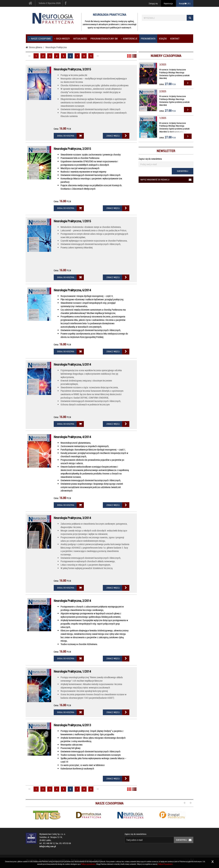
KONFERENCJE (129, 39)
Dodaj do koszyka (70, 136)
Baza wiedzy (62, 39)
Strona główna (34, 47)
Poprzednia (29, 56)
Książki (163, 39)
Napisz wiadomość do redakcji (167, 180)
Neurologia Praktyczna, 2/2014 (72, 601)
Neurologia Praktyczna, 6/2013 (72, 725)
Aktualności (80, 39)
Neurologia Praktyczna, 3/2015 (72, 69)
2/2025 (163, 91)
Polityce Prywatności (165, 864)
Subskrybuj (183, 171)
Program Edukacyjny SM (104, 39)
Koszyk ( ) (185, 3)
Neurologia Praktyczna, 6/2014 (72, 290)
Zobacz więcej (118, 136)
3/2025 (163, 64)
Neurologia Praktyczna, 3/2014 (72, 518)
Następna (98, 56)
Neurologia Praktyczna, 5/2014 (72, 364)
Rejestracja (168, 3)
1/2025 (163, 118)
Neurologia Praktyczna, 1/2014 (72, 671)
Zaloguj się (153, 3)
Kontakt (175, 39)
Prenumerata (148, 39)
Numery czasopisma (166, 56)
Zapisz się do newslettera (150, 159)
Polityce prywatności (88, 864)
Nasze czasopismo (40, 39)
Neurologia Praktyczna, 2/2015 (72, 149)
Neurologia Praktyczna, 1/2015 (72, 221)
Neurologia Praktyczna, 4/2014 (72, 437)
